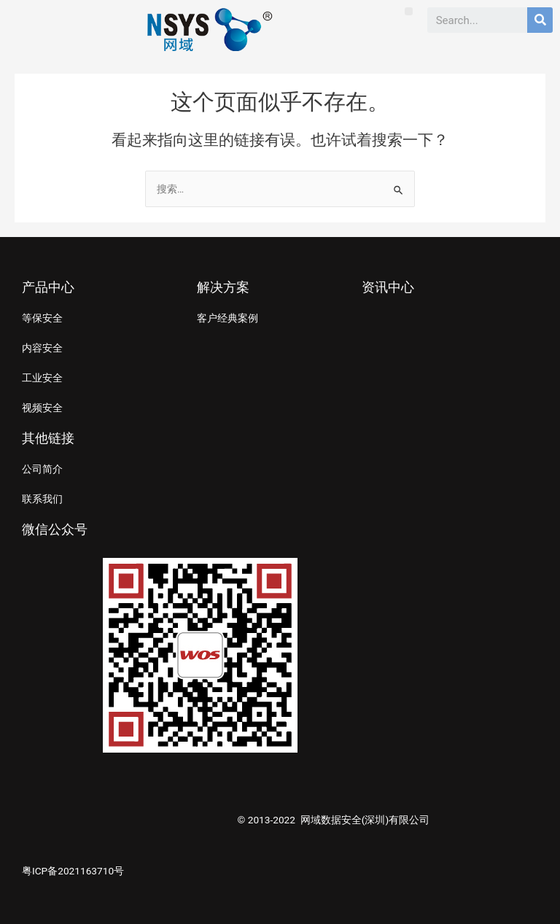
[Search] (540, 20)
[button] (409, 11)
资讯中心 (388, 287)
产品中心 (48, 287)
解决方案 (223, 287)
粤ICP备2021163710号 (73, 871)
